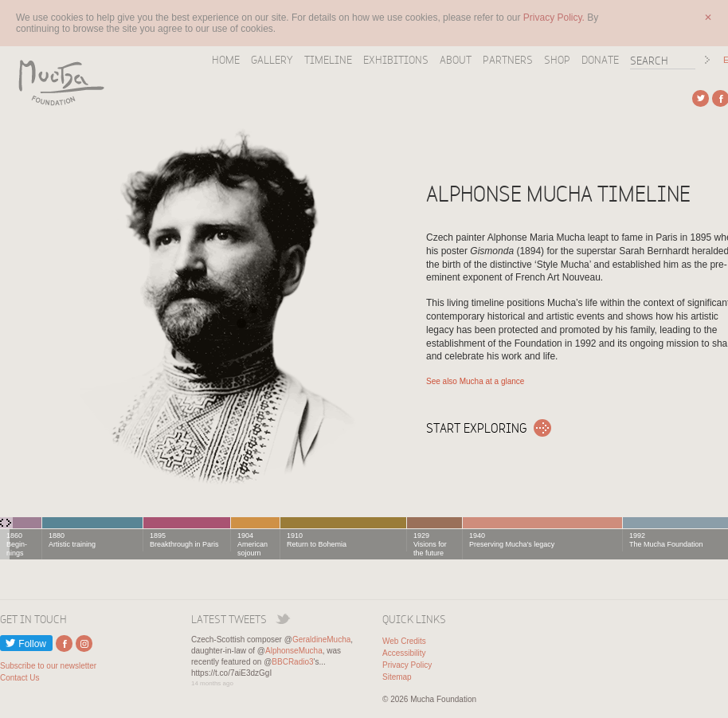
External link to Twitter (701, 98)
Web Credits (404, 641)
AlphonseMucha (294, 651)
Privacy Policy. (555, 18)
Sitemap (397, 677)
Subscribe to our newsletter (48, 666)
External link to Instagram (84, 643)
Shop (557, 60)
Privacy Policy (407, 665)
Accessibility (404, 653)
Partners (508, 60)
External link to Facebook (64, 643)
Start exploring (477, 428)
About (456, 60)
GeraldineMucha (321, 640)
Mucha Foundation (56, 82)
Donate (600, 60)
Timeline (328, 60)
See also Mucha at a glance (475, 381)
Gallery (272, 60)
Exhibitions (396, 60)
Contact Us (20, 678)
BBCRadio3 (292, 662)
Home (226, 60)
